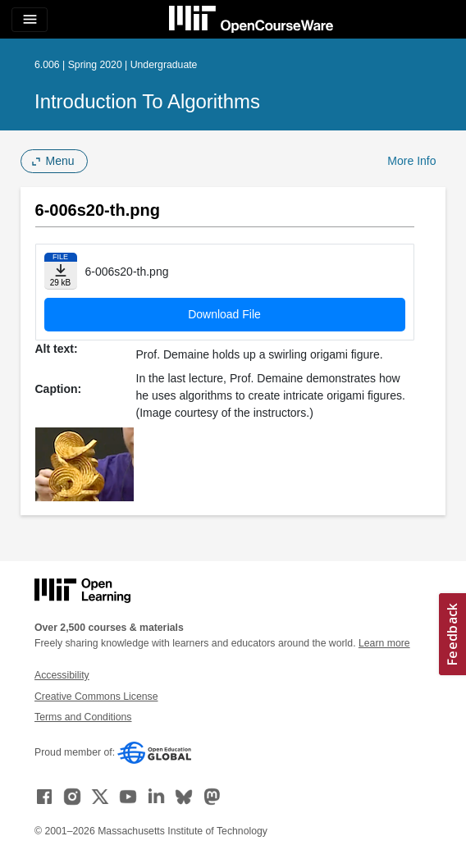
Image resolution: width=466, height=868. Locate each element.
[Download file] (61, 271)
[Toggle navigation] (30, 20)
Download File (224, 314)
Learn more (384, 643)
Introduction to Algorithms (147, 101)
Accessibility (62, 675)
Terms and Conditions (83, 717)
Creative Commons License (96, 697)
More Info (411, 161)
